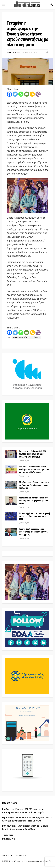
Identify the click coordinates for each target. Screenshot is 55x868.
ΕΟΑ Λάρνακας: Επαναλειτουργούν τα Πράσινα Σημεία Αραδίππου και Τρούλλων (34, 485)
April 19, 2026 (25, 461)
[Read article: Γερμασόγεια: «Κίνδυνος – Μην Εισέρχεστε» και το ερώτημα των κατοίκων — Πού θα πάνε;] (11, 470)
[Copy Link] (32, 94)
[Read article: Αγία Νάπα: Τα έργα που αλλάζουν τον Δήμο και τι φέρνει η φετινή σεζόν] (11, 501)
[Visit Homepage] (27, 4)
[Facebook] (9, 94)
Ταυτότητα (8, 835)
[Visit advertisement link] (27, 195)
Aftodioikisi (15, 53)
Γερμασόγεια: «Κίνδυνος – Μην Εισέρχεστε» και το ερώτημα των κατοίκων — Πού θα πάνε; (34, 470)
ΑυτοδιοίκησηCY (44, 861)
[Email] (27, 94)
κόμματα (36, 337)
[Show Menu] (4, 4)
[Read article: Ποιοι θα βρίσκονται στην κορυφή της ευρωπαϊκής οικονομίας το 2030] (11, 516)
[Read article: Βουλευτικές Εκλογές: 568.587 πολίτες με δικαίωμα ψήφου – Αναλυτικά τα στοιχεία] (11, 454)
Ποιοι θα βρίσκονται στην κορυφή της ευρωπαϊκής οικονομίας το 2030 (34, 516)
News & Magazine (16, 861)
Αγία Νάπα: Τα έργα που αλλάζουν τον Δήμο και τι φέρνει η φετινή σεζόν (34, 501)
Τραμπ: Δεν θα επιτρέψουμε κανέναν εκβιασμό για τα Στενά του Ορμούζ (33, 532)
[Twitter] (15, 94)
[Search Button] (51, 4)
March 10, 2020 (32, 53)
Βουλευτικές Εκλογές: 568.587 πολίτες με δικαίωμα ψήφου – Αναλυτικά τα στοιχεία (33, 454)
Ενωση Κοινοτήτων (21, 337)
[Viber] (38, 94)
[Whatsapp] (21, 94)
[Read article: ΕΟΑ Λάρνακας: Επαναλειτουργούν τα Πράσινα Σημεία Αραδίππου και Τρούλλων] (11, 485)
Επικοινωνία (8, 839)
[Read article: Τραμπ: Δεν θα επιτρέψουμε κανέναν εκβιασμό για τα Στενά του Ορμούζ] (11, 532)
